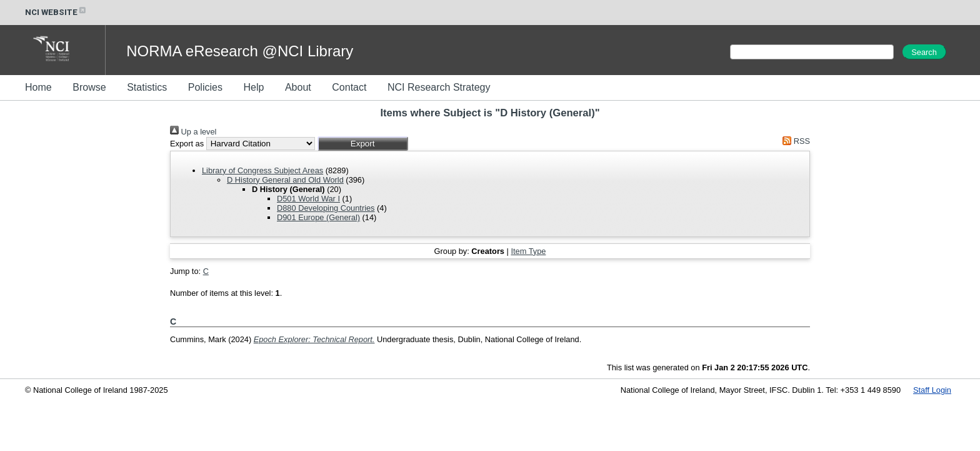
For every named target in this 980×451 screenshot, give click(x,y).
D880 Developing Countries (326, 208)
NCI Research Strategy (439, 87)
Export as (187, 144)
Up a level (193, 132)
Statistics (147, 87)
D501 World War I (308, 199)
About (298, 87)
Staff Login (932, 390)
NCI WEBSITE (56, 12)
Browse (89, 87)
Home (38, 87)
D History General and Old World (285, 180)
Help (253, 87)
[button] (363, 144)
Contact (349, 87)
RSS (794, 141)
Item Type (528, 251)
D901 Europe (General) (318, 217)
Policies (205, 87)
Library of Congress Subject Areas (262, 170)
